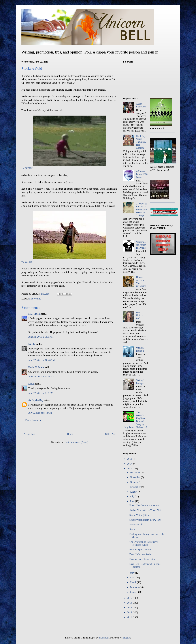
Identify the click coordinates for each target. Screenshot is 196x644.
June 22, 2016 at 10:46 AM (41, 360)
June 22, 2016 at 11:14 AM (41, 376)
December (135, 473)
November (136, 477)
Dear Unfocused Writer (141, 554)
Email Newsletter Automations (144, 505)
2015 (130, 598)
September (136, 487)
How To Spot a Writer (140, 550)
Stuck (132, 529)
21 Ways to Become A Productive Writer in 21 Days (141, 210)
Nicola (32, 344)
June (133, 501)
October (134, 482)
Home (70, 434)
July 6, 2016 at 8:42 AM (40, 413)
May (133, 573)
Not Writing (35, 299)
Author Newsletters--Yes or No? (145, 510)
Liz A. (31, 384)
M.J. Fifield (34, 314)
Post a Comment (33, 420)
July (132, 496)
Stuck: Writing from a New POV (145, 520)
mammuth (104, 638)
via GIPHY (27, 168)
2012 (130, 612)
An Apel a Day (36, 400)
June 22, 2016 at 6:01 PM (41, 393)
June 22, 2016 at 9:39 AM (41, 337)
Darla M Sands (36, 367)
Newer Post (29, 434)
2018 (130, 459)
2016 (130, 468)
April (133, 578)
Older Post (110, 434)
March (134, 582)
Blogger (126, 638)
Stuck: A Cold (136, 525)
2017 (130, 464)
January (134, 592)
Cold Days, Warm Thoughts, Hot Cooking (141, 142)
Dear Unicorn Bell (140, 315)
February (135, 587)
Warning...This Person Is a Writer (142, 245)
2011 (130, 617)
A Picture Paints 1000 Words (142, 174)
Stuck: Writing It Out (140, 515)
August (134, 492)
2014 (130, 603)
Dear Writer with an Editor (142, 559)
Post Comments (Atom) (76, 442)
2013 (130, 607)
